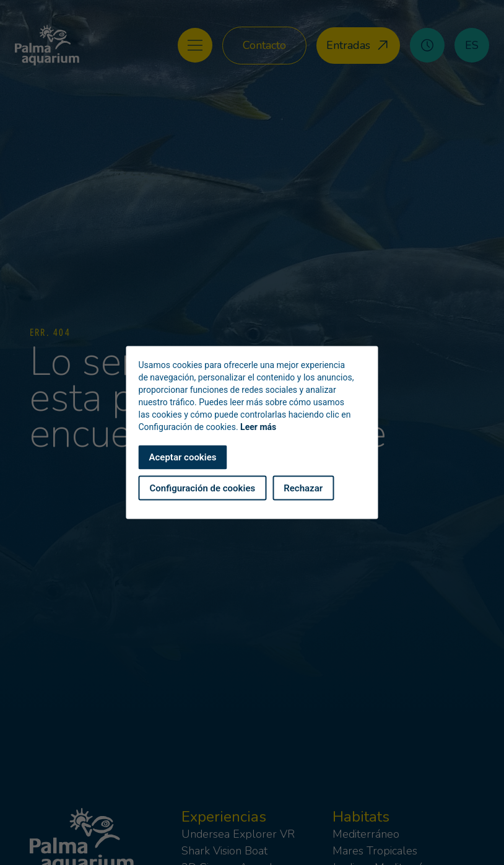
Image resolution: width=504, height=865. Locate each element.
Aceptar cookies (183, 457)
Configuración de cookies (203, 488)
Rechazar (303, 488)
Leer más (258, 427)
